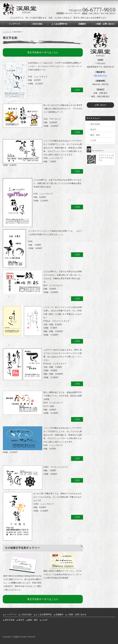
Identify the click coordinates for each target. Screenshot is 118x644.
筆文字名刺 (95, 124)
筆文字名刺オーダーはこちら (43, 52)
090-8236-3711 (100, 76)
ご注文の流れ (37, 24)
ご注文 (77, 90)
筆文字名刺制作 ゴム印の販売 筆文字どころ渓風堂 (20, 9)
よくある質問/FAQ (59, 24)
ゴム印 (93, 140)
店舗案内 (82, 24)
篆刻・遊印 (95, 135)
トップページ (14, 24)
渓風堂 (16, 637)
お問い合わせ (100, 105)
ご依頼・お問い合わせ (105, 24)
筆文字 (93, 130)
